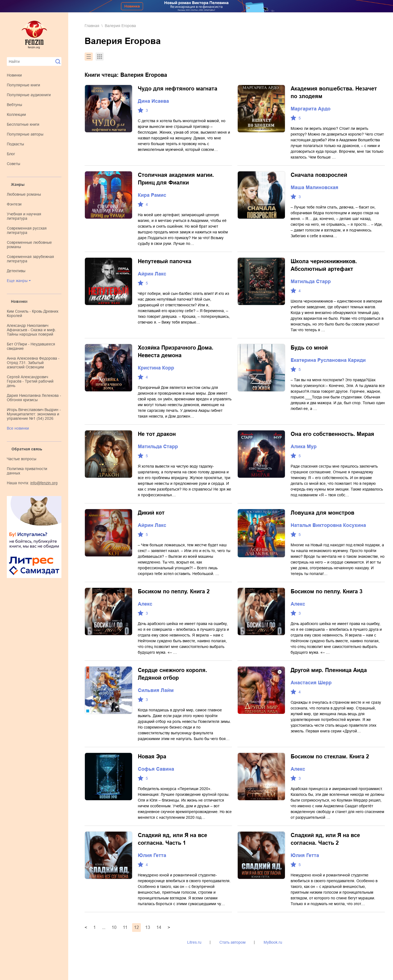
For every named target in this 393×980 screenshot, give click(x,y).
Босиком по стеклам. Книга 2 (330, 756)
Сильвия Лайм (156, 690)
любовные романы (24, 194)
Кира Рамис (152, 195)
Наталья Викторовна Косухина (328, 525)
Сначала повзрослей (319, 175)
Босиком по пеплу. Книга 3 (327, 591)
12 (136, 927)
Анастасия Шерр (311, 683)
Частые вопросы (22, 459)
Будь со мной (309, 348)
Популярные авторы (25, 134)
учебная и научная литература (24, 216)
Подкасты (15, 144)
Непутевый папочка (165, 261)
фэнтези (14, 204)
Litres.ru (194, 942)
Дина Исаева (153, 101)
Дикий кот (151, 513)
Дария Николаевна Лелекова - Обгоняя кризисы (34, 398)
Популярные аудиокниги (29, 95)
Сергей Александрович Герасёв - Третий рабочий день (30, 381)
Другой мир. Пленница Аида (329, 670)
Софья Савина (156, 769)
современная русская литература (27, 230)
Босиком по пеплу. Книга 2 (174, 591)
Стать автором (233, 942)
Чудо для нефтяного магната (178, 89)
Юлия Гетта (152, 855)
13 (148, 927)
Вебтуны (14, 105)
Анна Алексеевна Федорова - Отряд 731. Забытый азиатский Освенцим (33, 363)
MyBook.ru (273, 942)
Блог (11, 154)
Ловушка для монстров (322, 513)
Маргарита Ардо (311, 109)
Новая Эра (152, 756)
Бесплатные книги (23, 124)
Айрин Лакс (152, 274)
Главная (92, 26)
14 (159, 927)
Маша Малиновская (315, 187)
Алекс (145, 604)
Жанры (18, 184)
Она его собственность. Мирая (332, 434)
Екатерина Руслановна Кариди (328, 360)
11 (125, 927)
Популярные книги (23, 85)
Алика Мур (304, 447)
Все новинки (18, 428)
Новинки (14, 75)
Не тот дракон (157, 434)
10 (114, 927)
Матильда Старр (311, 281)
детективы (16, 271)
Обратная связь (27, 449)
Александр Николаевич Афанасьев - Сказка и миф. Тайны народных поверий (32, 330)
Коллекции (16, 115)
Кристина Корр (156, 368)
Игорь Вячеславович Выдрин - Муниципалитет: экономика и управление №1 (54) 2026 (34, 414)
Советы (14, 164)
